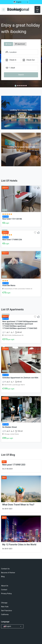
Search (21, 75)
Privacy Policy (6, 594)
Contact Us (5, 569)
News (4, 462)
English (18, 2)
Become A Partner (8, 573)
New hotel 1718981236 (12, 240)
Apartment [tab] (20, 44)
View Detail (21, 114)
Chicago (4, 603)
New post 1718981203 (14, 465)
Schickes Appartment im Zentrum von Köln (20, 378)
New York (5, 607)
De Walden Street (10, 427)
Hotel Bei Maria (9, 285)
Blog (3, 577)
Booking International (18, 9)
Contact (4, 590)
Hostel (4, 421)
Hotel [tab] (8, 44)
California (5, 614)
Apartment (6, 315)
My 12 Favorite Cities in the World (19, 545)
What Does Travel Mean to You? (18, 505)
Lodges (5, 210)
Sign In (37, 10)
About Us (5, 586)
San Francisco (7, 611)
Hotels (4, 277)
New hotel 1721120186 (12, 219)
